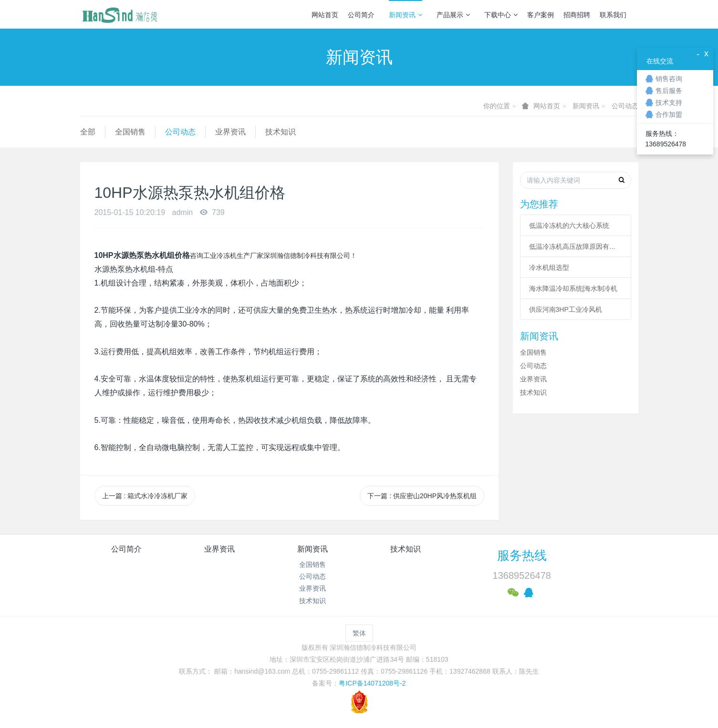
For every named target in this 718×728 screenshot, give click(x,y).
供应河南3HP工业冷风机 (566, 309)
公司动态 (625, 106)
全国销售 (130, 132)
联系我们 (613, 15)
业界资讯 (230, 132)
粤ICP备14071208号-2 (372, 683)
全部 (88, 132)
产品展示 (453, 15)
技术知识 (281, 132)
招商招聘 (577, 15)
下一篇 (422, 496)
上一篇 (145, 496)
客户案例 (541, 15)
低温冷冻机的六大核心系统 (569, 226)
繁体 (359, 633)
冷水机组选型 (549, 267)
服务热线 (522, 555)
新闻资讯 (406, 15)
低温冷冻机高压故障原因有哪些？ (576, 246)
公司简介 (361, 15)
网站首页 (325, 15)
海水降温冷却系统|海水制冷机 (573, 288)
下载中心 (501, 15)
